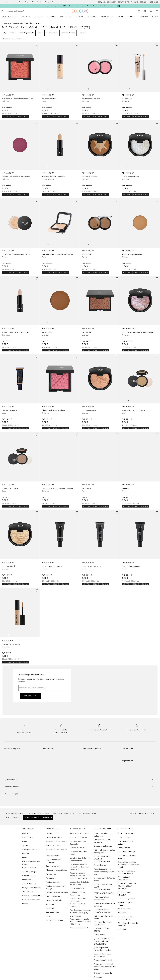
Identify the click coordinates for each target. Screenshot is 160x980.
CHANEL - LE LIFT (29, 876)
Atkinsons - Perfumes (31, 850)
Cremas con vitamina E (103, 960)
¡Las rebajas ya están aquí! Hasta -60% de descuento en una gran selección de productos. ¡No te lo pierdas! (77, 6)
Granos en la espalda (103, 973)
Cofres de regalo (125, 838)
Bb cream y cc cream (55, 920)
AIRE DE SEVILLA (29, 884)
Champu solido (124, 848)
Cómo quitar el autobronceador (125, 878)
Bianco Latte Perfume (79, 838)
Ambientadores (52, 912)
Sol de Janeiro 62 (77, 888)
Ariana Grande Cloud (79, 928)
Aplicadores (51, 874)
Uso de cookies (13, 817)
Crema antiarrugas (54, 866)
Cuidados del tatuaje (126, 852)
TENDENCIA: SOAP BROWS (102, 930)
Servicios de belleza (107, 2)
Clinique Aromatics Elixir (32, 896)
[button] (80, 780)
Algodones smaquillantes (57, 870)
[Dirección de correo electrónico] (42, 688)
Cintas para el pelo (54, 900)
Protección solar (53, 856)
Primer (49, 916)
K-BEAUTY (26, 17)
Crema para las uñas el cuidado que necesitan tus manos (105, 967)
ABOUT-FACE (28, 838)
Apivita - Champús (30, 872)
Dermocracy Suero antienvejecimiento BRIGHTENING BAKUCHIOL (81, 876)
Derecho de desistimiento (63, 813)
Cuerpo (131, 17)
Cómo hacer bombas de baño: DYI (128, 924)
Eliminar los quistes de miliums (127, 904)
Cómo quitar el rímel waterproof (102, 841)
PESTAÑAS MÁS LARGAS (104, 893)
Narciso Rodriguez (30, 868)
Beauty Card (124, 2)
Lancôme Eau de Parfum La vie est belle (80, 859)
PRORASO (26, 880)
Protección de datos (15, 813)
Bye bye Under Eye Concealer (78, 843)
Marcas (80, 17)
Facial (120, 17)
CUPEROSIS (122, 929)
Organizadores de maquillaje (54, 861)
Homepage (7, 23)
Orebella (26, 834)
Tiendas (135, 2)
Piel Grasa (122, 913)
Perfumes (92, 17)
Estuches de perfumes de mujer (57, 851)
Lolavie (25, 842)
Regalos (144, 2)
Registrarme (30, 696)
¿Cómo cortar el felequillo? (124, 894)
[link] (20, 80)
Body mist (50, 908)
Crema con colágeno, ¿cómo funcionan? (127, 872)
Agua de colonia (125, 909)
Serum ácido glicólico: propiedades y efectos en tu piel (128, 865)
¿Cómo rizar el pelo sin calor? (103, 917)
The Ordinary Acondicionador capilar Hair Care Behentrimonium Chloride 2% (81, 920)
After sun (50, 904)
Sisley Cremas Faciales (31, 888)
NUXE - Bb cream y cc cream (31, 863)
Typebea (26, 846)
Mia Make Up (18, 23)
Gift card (154, 2)
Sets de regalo (10, 17)
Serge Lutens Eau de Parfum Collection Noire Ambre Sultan (80, 867)
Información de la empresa (38, 813)
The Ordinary (28, 892)
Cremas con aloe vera (103, 846)
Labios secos (99, 935)
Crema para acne (53, 896)
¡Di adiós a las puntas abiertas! (127, 857)
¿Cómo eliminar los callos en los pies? (104, 851)
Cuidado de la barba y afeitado (127, 843)
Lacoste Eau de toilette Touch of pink (79, 883)
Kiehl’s (25, 858)
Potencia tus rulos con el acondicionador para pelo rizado (105, 872)
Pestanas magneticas (126, 899)
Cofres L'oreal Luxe (54, 838)
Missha (25, 904)
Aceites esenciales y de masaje (56, 887)
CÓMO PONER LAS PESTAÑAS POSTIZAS (103, 911)
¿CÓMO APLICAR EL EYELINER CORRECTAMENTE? (102, 859)
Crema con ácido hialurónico (101, 835)
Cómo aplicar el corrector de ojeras (104, 905)
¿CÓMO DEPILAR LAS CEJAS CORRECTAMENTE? (103, 887)
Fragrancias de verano (127, 834)
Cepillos (49, 834)
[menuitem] (11, 17)
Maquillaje (107, 17)
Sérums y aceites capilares (57, 892)
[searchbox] (24, 11)
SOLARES (52, 17)
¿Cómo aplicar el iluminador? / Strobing (103, 949)
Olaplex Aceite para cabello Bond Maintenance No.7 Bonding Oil (78, 903)
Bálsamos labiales (53, 846)
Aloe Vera (98, 977)
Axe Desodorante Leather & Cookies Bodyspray (81, 911)
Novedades (66, 17)
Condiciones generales (87, 813)
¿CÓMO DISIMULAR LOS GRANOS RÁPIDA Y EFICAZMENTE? (104, 941)
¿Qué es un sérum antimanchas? (101, 899)
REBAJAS (39, 17)
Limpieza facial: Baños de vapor (104, 879)
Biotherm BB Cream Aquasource (78, 894)
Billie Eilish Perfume (78, 848)
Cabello (144, 17)
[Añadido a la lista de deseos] (37, 45)
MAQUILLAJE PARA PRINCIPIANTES (126, 918)
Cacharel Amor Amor (31, 900)
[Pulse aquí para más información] (119, 6)
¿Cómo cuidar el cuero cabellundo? (103, 924)
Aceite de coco (100, 865)
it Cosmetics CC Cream (79, 834)
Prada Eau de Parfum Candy (79, 853)
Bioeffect (26, 854)
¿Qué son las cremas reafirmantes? (102, 955)
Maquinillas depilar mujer (56, 842)
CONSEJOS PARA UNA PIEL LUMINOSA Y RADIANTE (127, 886)
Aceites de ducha (53, 882)
